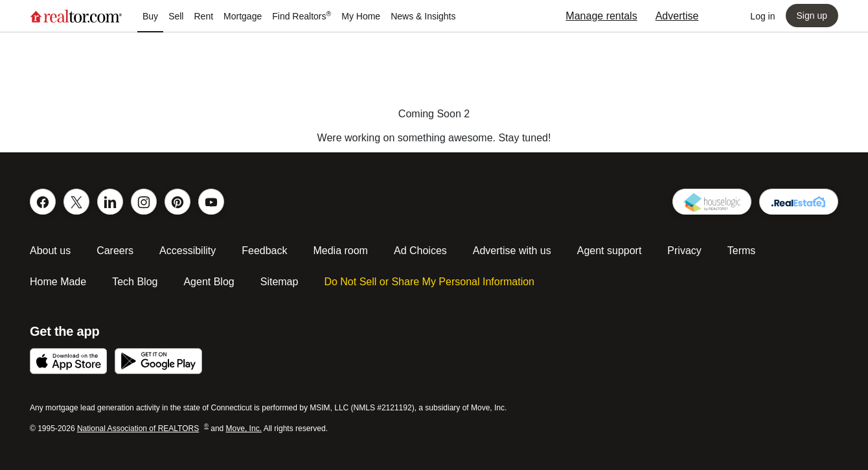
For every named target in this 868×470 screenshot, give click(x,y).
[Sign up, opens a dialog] (812, 16)
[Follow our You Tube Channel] (211, 202)
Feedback (264, 251)
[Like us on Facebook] (43, 202)
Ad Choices (420, 251)
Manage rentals (601, 16)
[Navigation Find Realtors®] (302, 16)
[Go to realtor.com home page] (76, 16)
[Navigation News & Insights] (423, 16)
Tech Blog (135, 282)
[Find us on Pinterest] (177, 202)
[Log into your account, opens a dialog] (762, 16)
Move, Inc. (244, 429)
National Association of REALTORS (143, 429)
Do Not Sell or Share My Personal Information (429, 282)
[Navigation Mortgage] (243, 16)
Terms (742, 251)
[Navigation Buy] (150, 16)
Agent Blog (209, 282)
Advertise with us (512, 251)
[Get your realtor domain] (799, 202)
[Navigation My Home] (361, 16)
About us (50, 251)
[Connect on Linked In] (110, 202)
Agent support (610, 251)
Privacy (684, 251)
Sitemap (280, 282)
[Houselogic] (712, 202)
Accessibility (188, 251)
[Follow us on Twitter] (76, 202)
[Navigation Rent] (203, 16)
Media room (340, 251)
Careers (115, 251)
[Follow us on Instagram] (144, 202)
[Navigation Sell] (176, 16)
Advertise (677, 16)
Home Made (58, 282)
